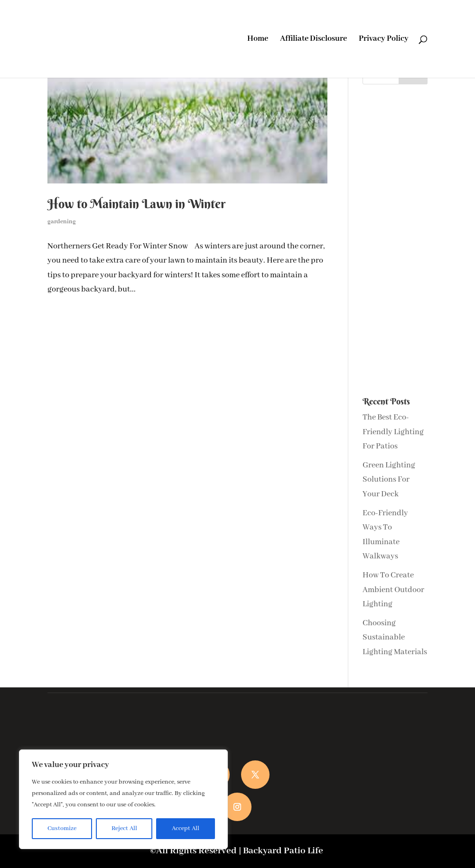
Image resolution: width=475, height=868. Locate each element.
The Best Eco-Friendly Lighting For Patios (393, 432)
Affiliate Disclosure (313, 40)
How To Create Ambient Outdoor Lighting (393, 590)
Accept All (186, 828)
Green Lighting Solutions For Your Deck (389, 480)
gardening (62, 222)
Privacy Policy (384, 40)
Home (258, 40)
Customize (62, 828)
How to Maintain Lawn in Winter (136, 204)
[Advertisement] (395, 241)
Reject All (124, 828)
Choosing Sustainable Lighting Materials (395, 638)
